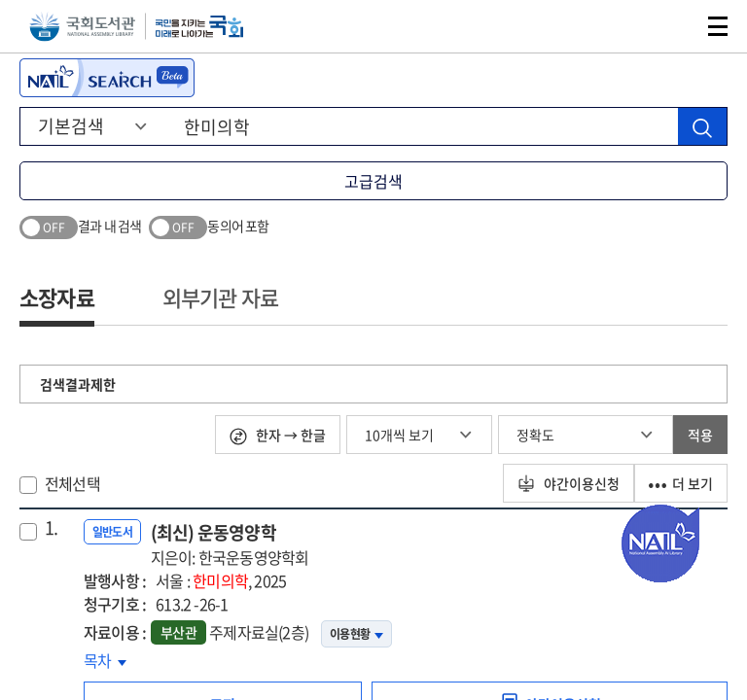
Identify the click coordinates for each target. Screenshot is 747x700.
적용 (700, 435)
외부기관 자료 (220, 297)
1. (51, 528)
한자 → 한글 (278, 435)
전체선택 (72, 483)
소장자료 (57, 297)
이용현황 (356, 634)
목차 (105, 660)
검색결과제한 (78, 384)
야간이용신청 (569, 483)
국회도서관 (82, 27)
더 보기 (681, 483)
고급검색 (373, 181)
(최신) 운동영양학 (230, 544)
